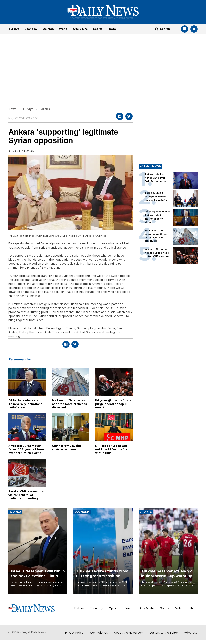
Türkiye (14, 29)
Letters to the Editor (164, 633)
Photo (112, 29)
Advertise (191, 633)
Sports (98, 29)
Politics (45, 109)
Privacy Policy (74, 633)
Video (179, 608)
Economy (31, 29)
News (12, 109)
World (63, 29)
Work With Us (99, 633)
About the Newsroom (129, 633)
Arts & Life (80, 29)
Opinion (48, 29)
